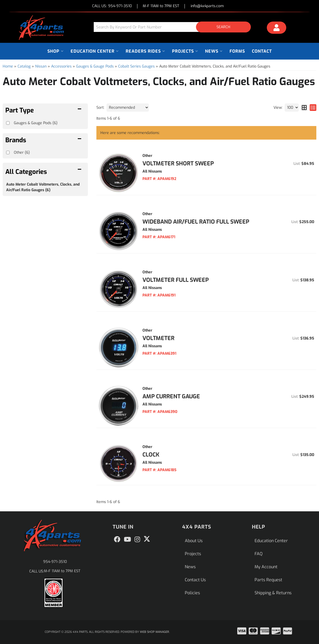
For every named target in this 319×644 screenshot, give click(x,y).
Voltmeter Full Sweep (176, 280)
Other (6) (22, 152)
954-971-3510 (55, 562)
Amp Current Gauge (171, 396)
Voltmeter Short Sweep (178, 164)
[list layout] (313, 108)
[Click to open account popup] (277, 28)
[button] (174, 27)
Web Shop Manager (154, 632)
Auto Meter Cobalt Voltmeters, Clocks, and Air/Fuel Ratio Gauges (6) (43, 187)
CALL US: (112, 6)
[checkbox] (8, 152)
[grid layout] (304, 108)
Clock (151, 455)
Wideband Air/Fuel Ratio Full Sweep (196, 222)
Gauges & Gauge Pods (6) (36, 123)
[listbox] (128, 108)
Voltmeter (158, 338)
